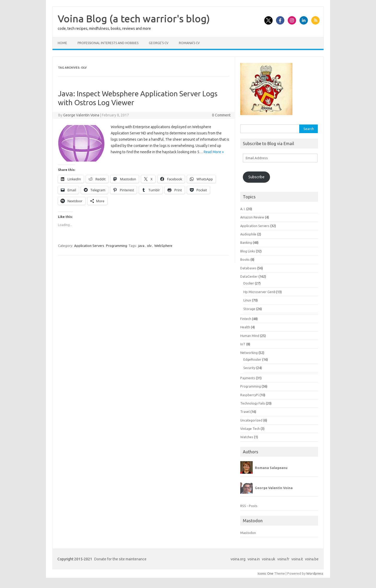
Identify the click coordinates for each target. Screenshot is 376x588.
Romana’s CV (189, 43)
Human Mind (250, 336)
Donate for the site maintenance (120, 559)
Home (62, 43)
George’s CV (159, 43)
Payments (248, 378)
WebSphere (163, 246)
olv (149, 246)
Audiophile (248, 234)
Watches (247, 437)
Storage (249, 309)
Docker (249, 283)
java (141, 246)
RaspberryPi (249, 395)
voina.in (254, 559)
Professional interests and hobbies (108, 43)
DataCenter (249, 276)
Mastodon (248, 533)
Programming (117, 246)
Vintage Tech (250, 429)
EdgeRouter (252, 359)
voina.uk (269, 559)
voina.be (312, 559)
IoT (243, 344)
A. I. (243, 209)
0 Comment (221, 115)
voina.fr (283, 559)
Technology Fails (253, 403)
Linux (247, 300)
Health (245, 327)
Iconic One (266, 573)
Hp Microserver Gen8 (259, 292)
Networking (249, 353)
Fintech (246, 319)
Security (249, 368)
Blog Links (248, 251)
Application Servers (89, 246)
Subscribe (256, 177)
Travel (245, 412)
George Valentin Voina (81, 115)
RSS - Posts (249, 506)
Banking (246, 242)
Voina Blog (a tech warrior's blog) (134, 19)
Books (245, 259)
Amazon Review (252, 217)
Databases (248, 268)
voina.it (297, 559)
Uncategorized (251, 420)
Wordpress (315, 573)
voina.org (238, 559)
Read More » (214, 152)
